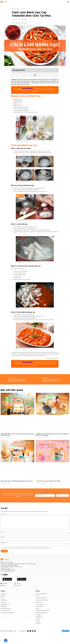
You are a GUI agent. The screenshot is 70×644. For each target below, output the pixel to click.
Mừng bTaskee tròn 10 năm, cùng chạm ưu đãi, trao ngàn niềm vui (17, 435)
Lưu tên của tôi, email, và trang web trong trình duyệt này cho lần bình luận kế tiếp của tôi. (27, 548)
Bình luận (3, 514)
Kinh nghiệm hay (16, 9)
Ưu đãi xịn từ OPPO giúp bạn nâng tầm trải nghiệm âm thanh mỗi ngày (52, 435)
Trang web (4, 542)
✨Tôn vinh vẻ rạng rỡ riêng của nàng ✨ (49, 481)
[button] (68, 2)
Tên (2, 531)
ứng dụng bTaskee (27, 88)
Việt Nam (5, 583)
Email (3, 537)
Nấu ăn (24, 9)
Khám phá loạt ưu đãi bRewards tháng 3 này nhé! (17, 481)
